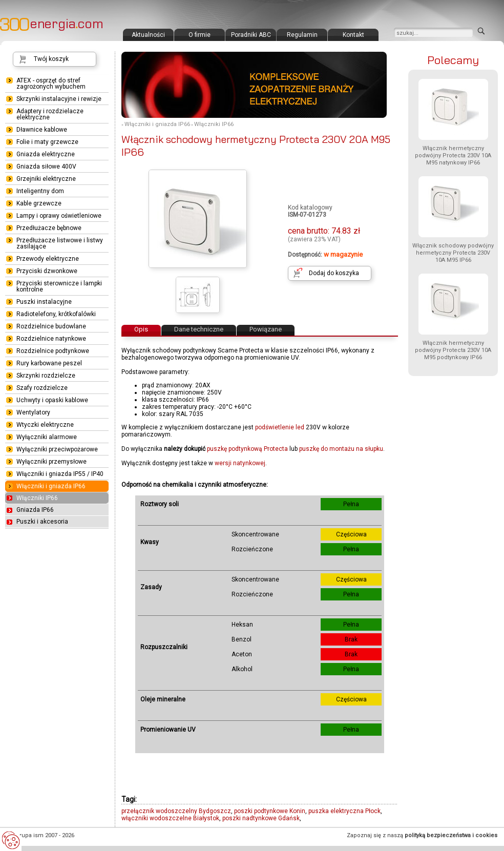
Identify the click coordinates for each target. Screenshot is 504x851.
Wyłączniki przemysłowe (51, 462)
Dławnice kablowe (42, 130)
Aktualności (148, 35)
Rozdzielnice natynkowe (51, 339)
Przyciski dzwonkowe (47, 271)
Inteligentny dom (40, 191)
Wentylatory (33, 412)
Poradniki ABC (251, 35)
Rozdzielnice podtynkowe (53, 351)
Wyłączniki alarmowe (47, 437)
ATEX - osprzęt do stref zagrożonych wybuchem (51, 84)
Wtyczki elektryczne (45, 425)
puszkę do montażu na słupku (341, 449)
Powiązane (266, 329)
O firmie (199, 35)
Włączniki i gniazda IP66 (157, 124)
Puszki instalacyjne (44, 302)
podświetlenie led (280, 427)
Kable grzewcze (39, 203)
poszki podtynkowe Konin (270, 811)
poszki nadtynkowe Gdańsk (261, 818)
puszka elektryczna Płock (344, 811)
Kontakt (353, 35)
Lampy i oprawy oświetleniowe (59, 216)
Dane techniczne (199, 329)
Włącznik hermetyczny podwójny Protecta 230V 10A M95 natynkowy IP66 (453, 155)
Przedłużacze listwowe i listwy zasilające (60, 243)
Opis (141, 329)
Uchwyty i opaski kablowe (52, 400)
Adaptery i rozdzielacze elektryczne (50, 114)
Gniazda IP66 (35, 510)
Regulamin (302, 35)
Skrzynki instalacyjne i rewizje (59, 99)
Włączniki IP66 (214, 124)
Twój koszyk (51, 59)
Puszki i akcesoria (42, 522)
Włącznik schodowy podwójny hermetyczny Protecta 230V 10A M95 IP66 (453, 253)
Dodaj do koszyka (334, 273)
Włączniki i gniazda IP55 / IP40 (60, 474)
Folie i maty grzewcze (47, 142)
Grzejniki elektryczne (46, 179)
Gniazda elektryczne (46, 154)
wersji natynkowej (240, 463)
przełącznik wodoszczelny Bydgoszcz (176, 811)
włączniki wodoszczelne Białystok (170, 818)
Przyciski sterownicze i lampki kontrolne (59, 286)
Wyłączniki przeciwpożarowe (57, 449)
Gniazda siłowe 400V (46, 167)
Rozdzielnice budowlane (51, 326)
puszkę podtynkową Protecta (247, 449)
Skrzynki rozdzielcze (46, 376)
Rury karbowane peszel (49, 363)
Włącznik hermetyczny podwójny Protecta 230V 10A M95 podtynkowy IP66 (453, 350)
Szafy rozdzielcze (42, 388)
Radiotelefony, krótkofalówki (56, 314)
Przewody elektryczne (48, 259)
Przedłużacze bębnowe (49, 228)
